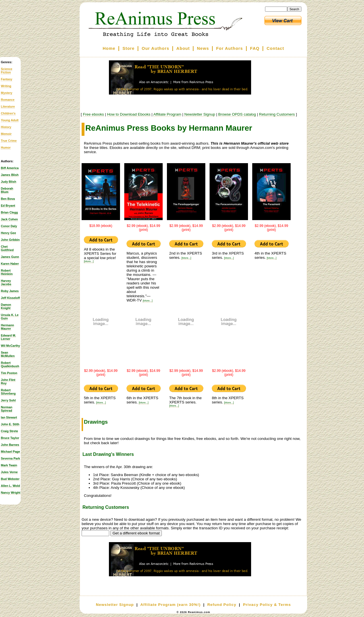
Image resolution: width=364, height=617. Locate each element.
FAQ (255, 48)
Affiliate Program (167, 114)
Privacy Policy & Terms (267, 605)
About (183, 48)
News (203, 48)
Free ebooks (93, 114)
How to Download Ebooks (129, 114)
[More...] (89, 261)
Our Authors (155, 48)
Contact (276, 48)
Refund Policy (222, 605)
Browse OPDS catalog (237, 114)
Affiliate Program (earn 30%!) (170, 605)
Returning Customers (277, 114)
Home (109, 48)
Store (129, 48)
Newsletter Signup (200, 114)
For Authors (229, 48)
